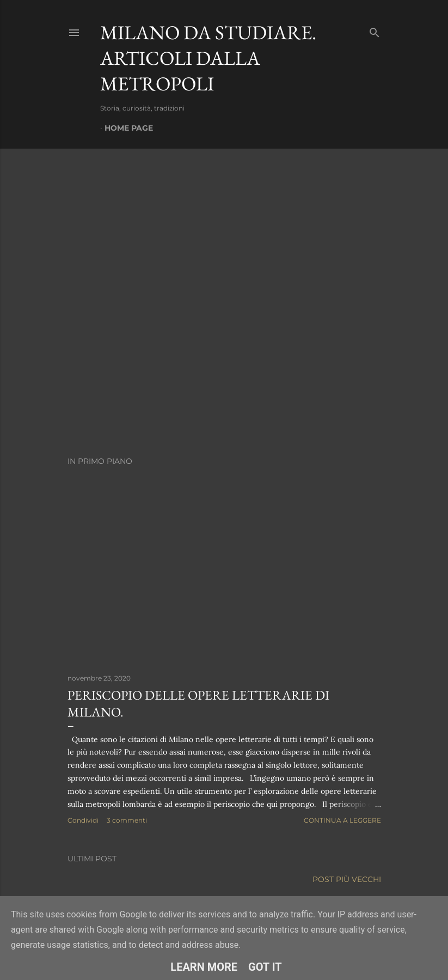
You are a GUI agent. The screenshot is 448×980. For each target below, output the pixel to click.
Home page (129, 128)
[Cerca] (375, 30)
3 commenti (127, 820)
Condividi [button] (83, 820)
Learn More (204, 967)
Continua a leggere (342, 820)
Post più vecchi (347, 879)
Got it (265, 967)
